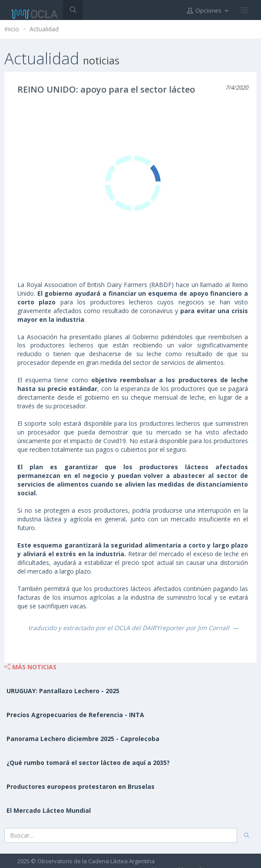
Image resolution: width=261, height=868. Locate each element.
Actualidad (44, 29)
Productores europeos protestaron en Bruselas (81, 786)
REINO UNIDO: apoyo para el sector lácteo (106, 89)
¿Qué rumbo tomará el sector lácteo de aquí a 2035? (88, 763)
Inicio (12, 29)
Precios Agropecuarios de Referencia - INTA (75, 715)
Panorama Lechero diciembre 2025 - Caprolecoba (83, 739)
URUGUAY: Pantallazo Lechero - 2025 (63, 691)
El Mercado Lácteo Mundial (49, 810)
